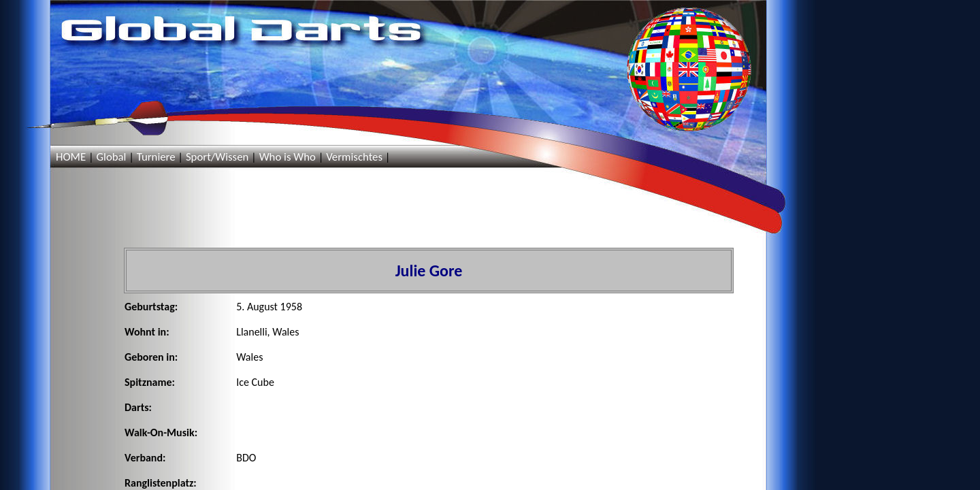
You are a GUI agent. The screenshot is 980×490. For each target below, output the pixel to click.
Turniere (156, 157)
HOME (71, 157)
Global (111, 157)
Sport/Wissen (217, 157)
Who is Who (288, 157)
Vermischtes (354, 157)
